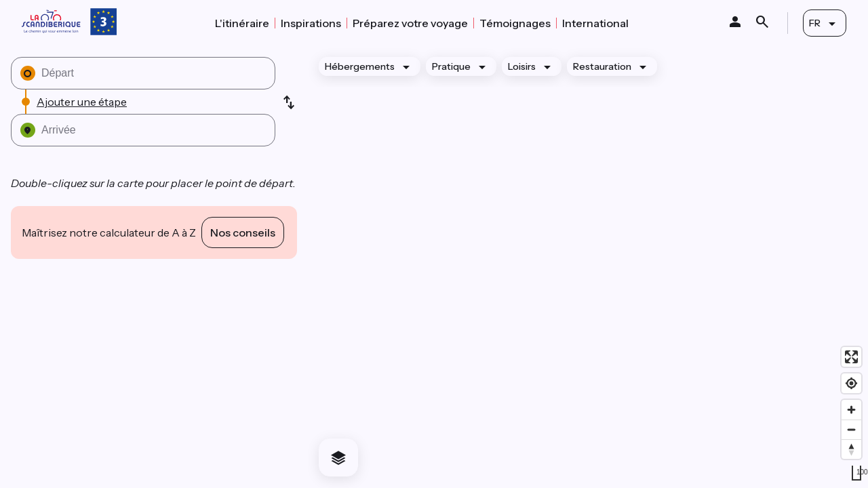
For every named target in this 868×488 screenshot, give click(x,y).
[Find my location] (851, 383)
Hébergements (360, 66)
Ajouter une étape (82, 102)
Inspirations (311, 23)
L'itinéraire (242, 23)
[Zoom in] (851, 410)
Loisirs (522, 66)
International (595, 23)
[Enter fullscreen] (851, 357)
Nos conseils (243, 232)
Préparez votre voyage (410, 23)
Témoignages (515, 23)
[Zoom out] (851, 429)
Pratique (451, 66)
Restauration (602, 66)
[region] (588, 267)
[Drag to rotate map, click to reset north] (851, 449)
